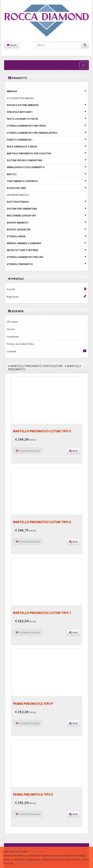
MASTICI (46, 174)
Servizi (11, 329)
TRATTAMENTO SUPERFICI (46, 181)
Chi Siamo (12, 322)
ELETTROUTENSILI (46, 202)
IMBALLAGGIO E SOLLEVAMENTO (46, 167)
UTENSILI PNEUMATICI (46, 264)
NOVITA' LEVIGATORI (46, 230)
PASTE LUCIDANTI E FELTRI (46, 119)
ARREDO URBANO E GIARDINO (46, 243)
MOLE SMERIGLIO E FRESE (46, 147)
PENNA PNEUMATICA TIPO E (33, 794)
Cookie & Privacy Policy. (30, 863)
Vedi (73, 451)
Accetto (37, 851)
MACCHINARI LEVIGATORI (46, 216)
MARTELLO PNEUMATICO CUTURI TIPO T (42, 613)
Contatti (46, 351)
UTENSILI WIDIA (46, 236)
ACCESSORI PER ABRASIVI (20, 98)
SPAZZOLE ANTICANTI (46, 112)
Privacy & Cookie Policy (20, 344)
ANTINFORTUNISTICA (18, 195)
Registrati (46, 297)
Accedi (46, 289)
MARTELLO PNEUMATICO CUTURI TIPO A (42, 522)
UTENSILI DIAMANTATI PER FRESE (46, 126)
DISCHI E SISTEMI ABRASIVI (46, 105)
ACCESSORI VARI (46, 188)
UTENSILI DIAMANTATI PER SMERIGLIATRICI (46, 133)
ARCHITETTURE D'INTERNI (46, 250)
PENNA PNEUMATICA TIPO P (33, 704)
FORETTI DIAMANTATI (46, 140)
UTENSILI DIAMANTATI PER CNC (46, 257)
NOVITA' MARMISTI (46, 223)
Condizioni (13, 337)
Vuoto (12, 45)
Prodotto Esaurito (28, 451)
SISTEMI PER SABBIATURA (46, 209)
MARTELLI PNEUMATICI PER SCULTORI (46, 153)
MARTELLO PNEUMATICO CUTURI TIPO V (42, 431)
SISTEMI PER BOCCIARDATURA (46, 160)
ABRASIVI (46, 91)
